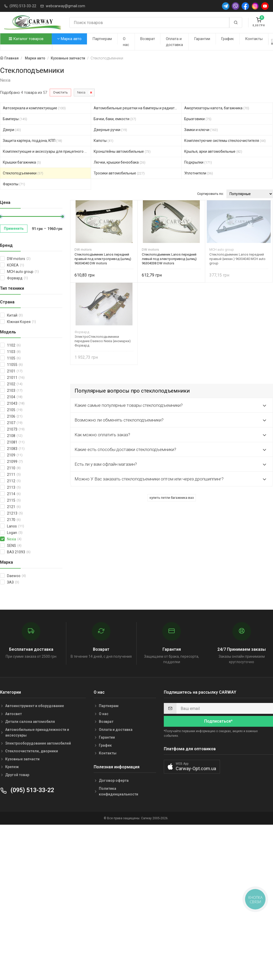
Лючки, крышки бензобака (120, 162)
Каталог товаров (26, 39)
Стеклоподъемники (23, 173)
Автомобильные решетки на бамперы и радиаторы (138, 108)
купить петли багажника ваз (172, 498)
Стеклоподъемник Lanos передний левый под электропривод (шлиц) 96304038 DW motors (169, 259)
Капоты (104, 141)
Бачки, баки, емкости (115, 119)
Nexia (81, 92)
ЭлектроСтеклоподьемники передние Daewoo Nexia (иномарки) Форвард (103, 341)
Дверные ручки (110, 130)
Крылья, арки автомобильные (213, 151)
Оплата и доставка (174, 42)
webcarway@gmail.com (65, 6)
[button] (192, 767)
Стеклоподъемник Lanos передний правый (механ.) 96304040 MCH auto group (237, 259)
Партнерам (102, 39)
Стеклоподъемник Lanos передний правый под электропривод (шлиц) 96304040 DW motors (103, 259)
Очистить (60, 92)
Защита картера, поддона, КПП (32, 141)
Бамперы (15, 119)
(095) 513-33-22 (23, 6)
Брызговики (198, 119)
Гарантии (202, 39)
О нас (126, 42)
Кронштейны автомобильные (122, 151)
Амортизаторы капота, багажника (217, 108)
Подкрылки (198, 162)
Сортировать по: (211, 194)
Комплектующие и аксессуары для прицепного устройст (47, 151)
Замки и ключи (201, 130)
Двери (12, 130)
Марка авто (69, 39)
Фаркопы (14, 184)
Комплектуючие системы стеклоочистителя (225, 141)
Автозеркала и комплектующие (34, 108)
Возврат (148, 39)
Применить (14, 228)
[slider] (63, 217)
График (227, 39)
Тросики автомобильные (119, 173)
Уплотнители (199, 173)
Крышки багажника (22, 162)
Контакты (254, 39)
